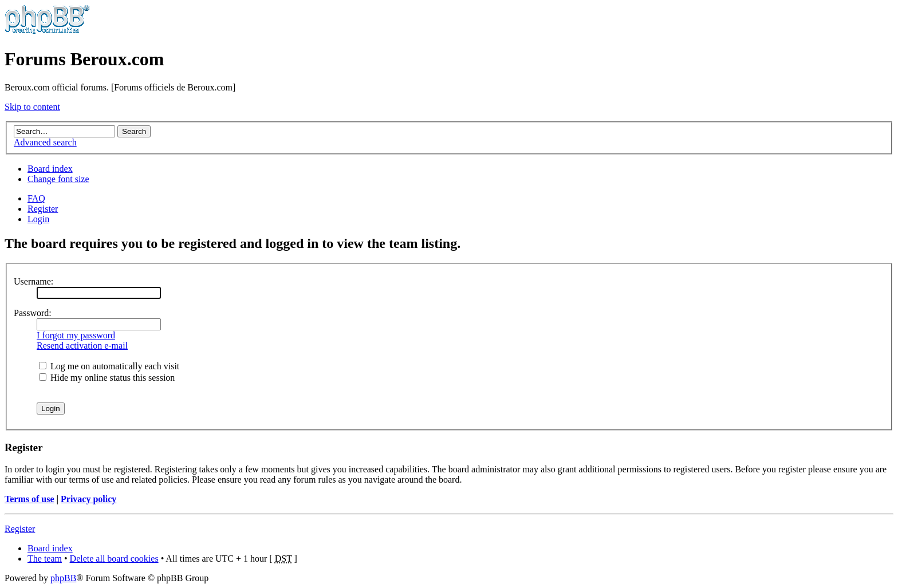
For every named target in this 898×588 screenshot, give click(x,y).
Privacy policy (88, 499)
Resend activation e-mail (82, 346)
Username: (34, 281)
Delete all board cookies (114, 559)
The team (45, 559)
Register (43, 209)
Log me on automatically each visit (109, 366)
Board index (50, 169)
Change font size (58, 179)
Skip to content (32, 107)
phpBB (63, 578)
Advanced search (45, 142)
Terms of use (29, 499)
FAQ (36, 198)
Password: (33, 313)
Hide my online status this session (107, 378)
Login (38, 219)
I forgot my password (76, 335)
